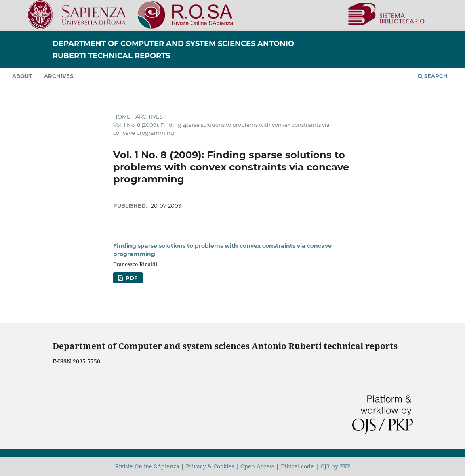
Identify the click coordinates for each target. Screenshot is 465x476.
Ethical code (297, 466)
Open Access (257, 466)
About (22, 76)
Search (433, 76)
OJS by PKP (335, 466)
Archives (59, 76)
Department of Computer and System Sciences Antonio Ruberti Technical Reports (173, 50)
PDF (131, 278)
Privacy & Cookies (210, 466)
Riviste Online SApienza (147, 466)
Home (122, 117)
